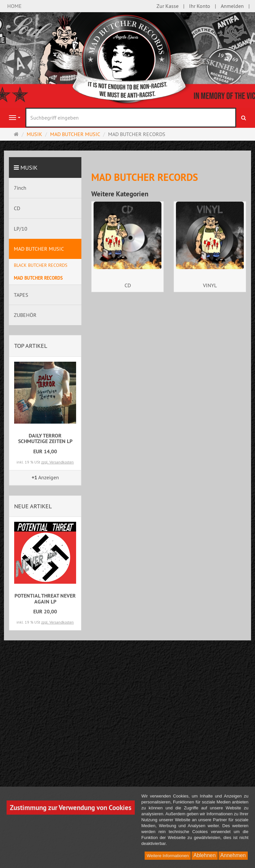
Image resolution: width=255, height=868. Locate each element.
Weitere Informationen (168, 856)
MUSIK (29, 168)
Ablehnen (205, 855)
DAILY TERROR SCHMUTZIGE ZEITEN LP (45, 439)
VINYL (210, 285)
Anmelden (232, 6)
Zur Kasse (168, 6)
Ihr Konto (200, 6)
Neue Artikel (33, 506)
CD (128, 285)
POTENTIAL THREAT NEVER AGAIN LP (45, 599)
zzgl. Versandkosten (57, 462)
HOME (14, 6)
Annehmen (233, 855)
